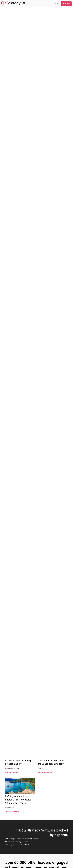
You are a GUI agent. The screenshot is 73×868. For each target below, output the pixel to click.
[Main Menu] (24, 3)
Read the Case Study (12, 773)
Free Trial (66, 4)
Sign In (57, 4)
